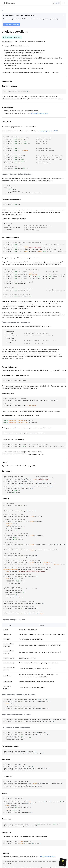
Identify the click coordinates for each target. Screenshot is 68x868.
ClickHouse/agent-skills (48, 856)
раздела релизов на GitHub (49, 131)
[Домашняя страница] (3, 10)
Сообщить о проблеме (12, 25)
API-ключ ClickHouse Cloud (40, 113)
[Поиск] (56, 3)
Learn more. (17, 37)
